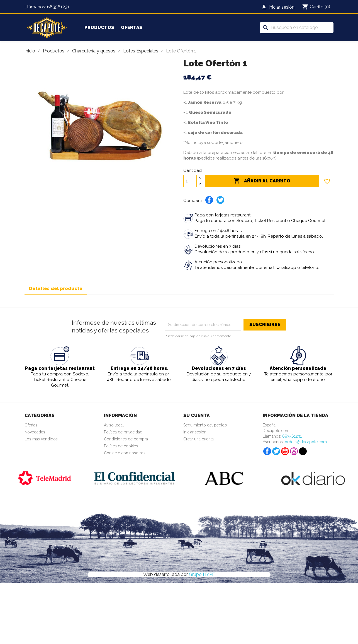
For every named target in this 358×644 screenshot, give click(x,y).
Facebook (267, 451)
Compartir (209, 200)
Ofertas (132, 27)
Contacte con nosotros (125, 453)
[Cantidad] (190, 181)
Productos (99, 27)
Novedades (35, 432)
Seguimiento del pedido (205, 425)
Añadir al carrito (262, 181)
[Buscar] (297, 28)
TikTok (303, 451)
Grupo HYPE (202, 574)
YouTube (285, 451)
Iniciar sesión (195, 432)
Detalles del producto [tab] (56, 289)
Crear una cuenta (199, 439)
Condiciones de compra (126, 439)
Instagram (294, 451)
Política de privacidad (123, 432)
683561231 (58, 7)
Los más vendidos (41, 439)
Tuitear (220, 200)
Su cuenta (197, 415)
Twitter (276, 451)
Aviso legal (114, 425)
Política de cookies (121, 446)
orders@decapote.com (306, 442)
